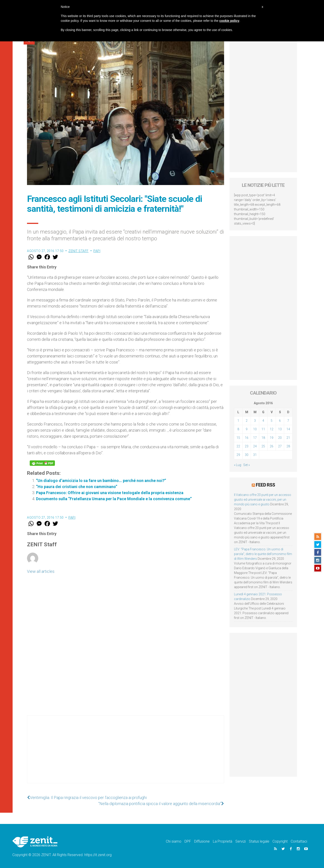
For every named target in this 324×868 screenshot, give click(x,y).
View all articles (41, 571)
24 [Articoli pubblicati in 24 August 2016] (255, 446)
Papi (97, 251)
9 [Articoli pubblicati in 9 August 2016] (247, 429)
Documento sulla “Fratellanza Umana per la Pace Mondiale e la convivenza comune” (114, 499)
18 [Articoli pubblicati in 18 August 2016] (263, 438)
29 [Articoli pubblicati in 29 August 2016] (238, 455)
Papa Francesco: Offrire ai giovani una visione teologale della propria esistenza (110, 493)
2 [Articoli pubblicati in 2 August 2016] (247, 421)
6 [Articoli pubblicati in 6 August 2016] (280, 421)
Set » (246, 465)
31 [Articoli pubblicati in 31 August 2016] (255, 455)
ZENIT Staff (79, 251)
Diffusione (202, 841)
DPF (188, 841)
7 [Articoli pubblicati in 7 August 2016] (288, 421)
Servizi (241, 841)
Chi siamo (174, 841)
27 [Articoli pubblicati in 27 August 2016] (280, 446)
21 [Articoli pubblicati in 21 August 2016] (288, 438)
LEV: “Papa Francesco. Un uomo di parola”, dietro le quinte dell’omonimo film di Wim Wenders (263, 554)
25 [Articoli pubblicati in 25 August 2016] (263, 446)
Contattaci (299, 841)
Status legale (259, 841)
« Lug (238, 465)
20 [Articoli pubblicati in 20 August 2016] (280, 438)
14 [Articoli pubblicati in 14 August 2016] (288, 429)
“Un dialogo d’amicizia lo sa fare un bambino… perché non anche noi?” (101, 481)
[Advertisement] (126, 754)
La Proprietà (223, 841)
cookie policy (229, 21)
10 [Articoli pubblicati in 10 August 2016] (255, 429)
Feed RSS (265, 485)
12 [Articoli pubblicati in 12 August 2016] (272, 429)
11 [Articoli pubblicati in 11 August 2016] (263, 429)
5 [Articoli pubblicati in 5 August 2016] (272, 421)
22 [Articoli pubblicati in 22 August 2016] (238, 446)
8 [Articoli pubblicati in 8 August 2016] (238, 429)
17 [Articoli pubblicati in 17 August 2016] (255, 438)
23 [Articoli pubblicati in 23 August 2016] (247, 446)
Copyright (280, 841)
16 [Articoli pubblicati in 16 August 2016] (247, 438)
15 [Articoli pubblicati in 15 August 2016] (238, 438)
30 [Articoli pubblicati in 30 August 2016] (247, 455)
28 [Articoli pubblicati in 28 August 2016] (288, 446)
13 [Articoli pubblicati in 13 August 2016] (280, 429)
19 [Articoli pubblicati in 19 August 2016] (272, 438)
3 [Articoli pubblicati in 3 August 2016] (255, 421)
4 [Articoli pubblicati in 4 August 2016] (263, 421)
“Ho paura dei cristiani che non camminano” (77, 487)
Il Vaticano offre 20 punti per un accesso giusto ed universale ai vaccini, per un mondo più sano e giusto (263, 500)
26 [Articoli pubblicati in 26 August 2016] (272, 446)
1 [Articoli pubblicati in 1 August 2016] (238, 421)
